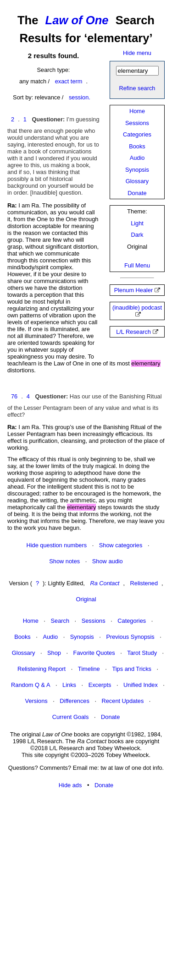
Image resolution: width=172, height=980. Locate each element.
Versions (36, 701)
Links (69, 685)
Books (137, 146)
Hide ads (70, 785)
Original (86, 599)
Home (137, 111)
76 (14, 396)
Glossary (137, 181)
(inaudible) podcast (137, 308)
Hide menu (137, 53)
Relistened (144, 583)
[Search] (137, 71)
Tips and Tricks (132, 669)
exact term (69, 81)
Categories (137, 134)
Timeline (89, 669)
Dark (137, 235)
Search (60, 621)
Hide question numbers (56, 545)
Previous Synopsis (130, 637)
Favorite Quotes (94, 653)
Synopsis (137, 170)
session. (80, 97)
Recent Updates (123, 701)
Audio (137, 158)
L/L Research (133, 332)
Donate (137, 193)
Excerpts (100, 685)
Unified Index (141, 685)
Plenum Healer (134, 290)
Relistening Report (42, 669)
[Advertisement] (86, 885)
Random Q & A (31, 685)
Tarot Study (142, 653)
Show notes (64, 561)
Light (137, 223)
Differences (75, 701)
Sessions (137, 123)
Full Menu (137, 265)
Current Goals (71, 717)
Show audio (108, 561)
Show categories (121, 545)
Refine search (137, 88)
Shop (54, 653)
